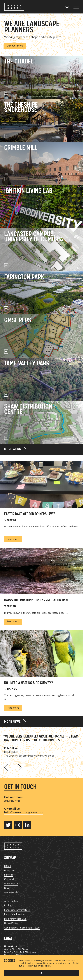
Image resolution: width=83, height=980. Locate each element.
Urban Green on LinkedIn (27, 825)
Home (7, 866)
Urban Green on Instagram (18, 825)
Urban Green (14, 7)
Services (8, 875)
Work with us (11, 884)
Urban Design (11, 923)
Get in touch (11, 892)
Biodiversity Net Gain (15, 919)
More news (12, 722)
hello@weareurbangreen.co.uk (24, 812)
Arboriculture (11, 901)
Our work (9, 879)
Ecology (8, 905)
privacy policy (44, 966)
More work (13, 449)
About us (9, 870)
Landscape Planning (15, 914)
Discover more (15, 45)
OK (42, 973)
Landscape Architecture (17, 910)
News (7, 888)
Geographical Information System (22, 928)
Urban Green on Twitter (8, 825)
